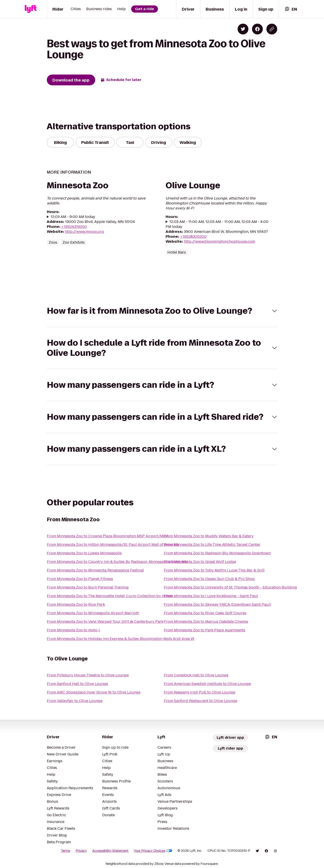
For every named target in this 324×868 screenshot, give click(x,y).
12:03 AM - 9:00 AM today (73, 217)
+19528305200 (193, 237)
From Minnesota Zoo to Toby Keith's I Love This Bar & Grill (214, 570)
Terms (65, 851)
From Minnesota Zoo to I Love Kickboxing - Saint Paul (211, 596)
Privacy (81, 851)
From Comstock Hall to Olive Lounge (196, 675)
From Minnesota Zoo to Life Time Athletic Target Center (212, 545)
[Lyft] (31, 9)
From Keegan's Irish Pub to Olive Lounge (199, 692)
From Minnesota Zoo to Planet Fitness (80, 579)
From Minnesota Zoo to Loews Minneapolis (84, 553)
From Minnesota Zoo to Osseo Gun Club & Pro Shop (209, 579)
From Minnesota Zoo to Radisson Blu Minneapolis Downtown (217, 553)
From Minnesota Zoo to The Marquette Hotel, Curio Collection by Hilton (110, 596)
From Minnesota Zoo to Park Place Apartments (205, 630)
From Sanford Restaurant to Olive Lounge (200, 701)
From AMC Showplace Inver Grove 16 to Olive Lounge (94, 692)
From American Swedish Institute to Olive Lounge (207, 684)
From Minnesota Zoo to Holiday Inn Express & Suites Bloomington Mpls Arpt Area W (121, 639)
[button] (162, 311)
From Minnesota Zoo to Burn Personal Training (88, 587)
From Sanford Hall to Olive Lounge (77, 684)
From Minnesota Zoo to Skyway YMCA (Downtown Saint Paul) (217, 604)
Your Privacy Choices (153, 851)
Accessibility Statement (110, 851)
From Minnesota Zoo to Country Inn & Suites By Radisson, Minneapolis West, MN (117, 562)
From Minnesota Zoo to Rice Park (76, 604)
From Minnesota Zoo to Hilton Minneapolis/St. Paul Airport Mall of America (113, 545)
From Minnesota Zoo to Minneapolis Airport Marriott (93, 613)
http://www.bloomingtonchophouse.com (219, 241)
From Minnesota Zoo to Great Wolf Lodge (200, 562)
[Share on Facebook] (257, 29)
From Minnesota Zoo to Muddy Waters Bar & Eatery (209, 536)
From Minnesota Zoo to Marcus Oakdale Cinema (206, 622)
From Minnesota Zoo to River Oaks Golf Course (205, 613)
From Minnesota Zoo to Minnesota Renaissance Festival (95, 570)
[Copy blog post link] (272, 29)
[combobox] (291, 9)
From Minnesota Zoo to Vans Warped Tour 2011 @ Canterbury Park (105, 622)
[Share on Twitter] (243, 29)
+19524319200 (74, 227)
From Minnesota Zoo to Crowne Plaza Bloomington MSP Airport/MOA (108, 536)
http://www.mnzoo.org (84, 232)
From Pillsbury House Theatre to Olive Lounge (88, 675)
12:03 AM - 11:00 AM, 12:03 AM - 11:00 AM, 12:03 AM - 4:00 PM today (217, 224)
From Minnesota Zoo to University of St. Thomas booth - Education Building (230, 587)
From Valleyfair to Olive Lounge (75, 701)
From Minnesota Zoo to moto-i (73, 630)
